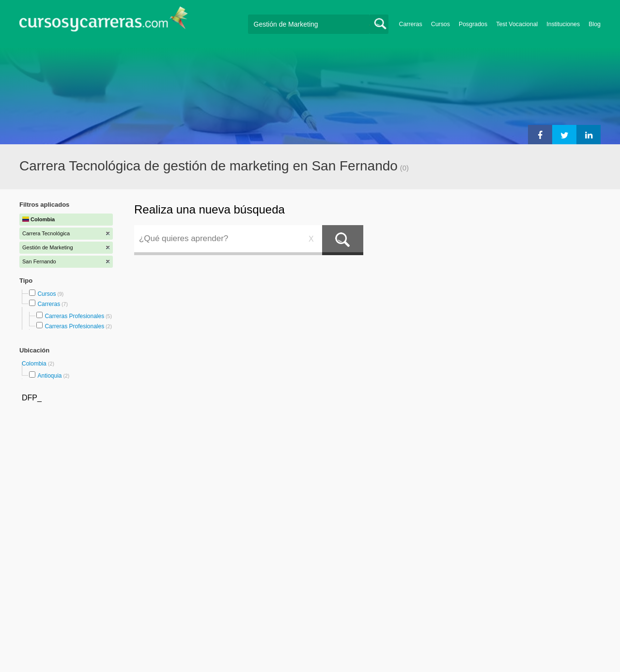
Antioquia (49, 376)
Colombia (35, 364)
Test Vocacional (517, 24)
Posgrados (473, 24)
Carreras (411, 24)
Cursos (441, 24)
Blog (595, 24)
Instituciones (563, 24)
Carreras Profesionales (74, 316)
